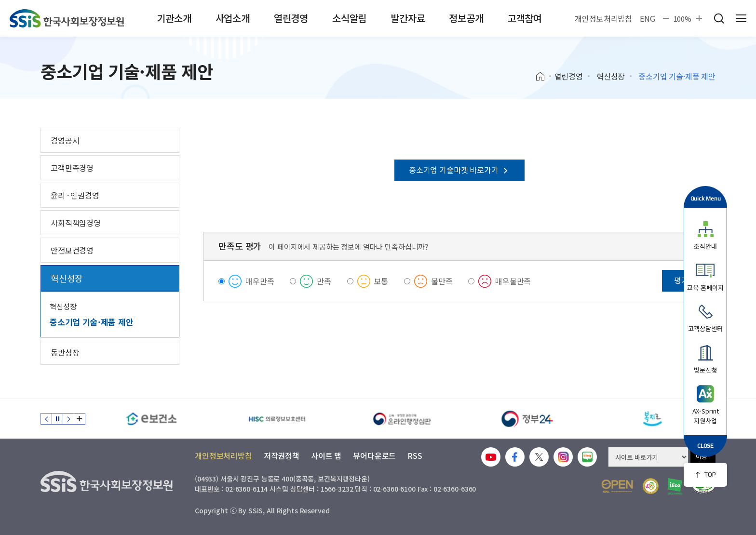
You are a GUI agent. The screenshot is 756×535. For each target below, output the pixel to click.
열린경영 (291, 18)
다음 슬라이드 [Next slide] (68, 419)
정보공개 (466, 18)
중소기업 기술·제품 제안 (92, 322)
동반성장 (65, 352)
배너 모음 (80, 419)
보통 (381, 281)
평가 (681, 280)
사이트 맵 (326, 455)
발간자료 (408, 18)
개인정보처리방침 (603, 18)
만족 (324, 281)
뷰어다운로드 (374, 455)
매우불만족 (513, 281)
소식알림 (349, 18)
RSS (415, 455)
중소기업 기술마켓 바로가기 (459, 170)
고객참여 (525, 18)
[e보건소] (151, 419)
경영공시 (65, 140)
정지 (57, 419)
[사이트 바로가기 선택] (648, 457)
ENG (648, 18)
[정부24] (527, 419)
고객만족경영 (72, 168)
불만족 (442, 281)
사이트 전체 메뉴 (741, 18)
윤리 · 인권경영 (75, 195)
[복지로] (653, 419)
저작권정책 (282, 455)
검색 (719, 18)
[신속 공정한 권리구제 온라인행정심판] (402, 419)
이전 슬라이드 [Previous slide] (46, 419)
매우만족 (260, 281)
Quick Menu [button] (706, 198)
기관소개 (174, 18)
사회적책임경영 (76, 223)
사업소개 (233, 18)
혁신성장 (611, 76)
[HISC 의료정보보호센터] (277, 419)
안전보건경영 (72, 250)
